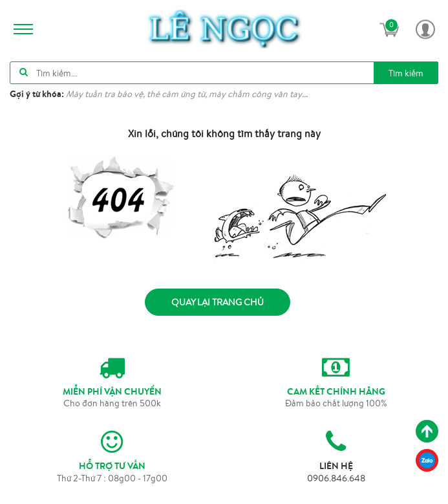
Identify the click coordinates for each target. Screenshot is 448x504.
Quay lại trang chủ (218, 302)
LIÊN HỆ (336, 466)
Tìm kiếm (406, 73)
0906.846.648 (336, 478)
